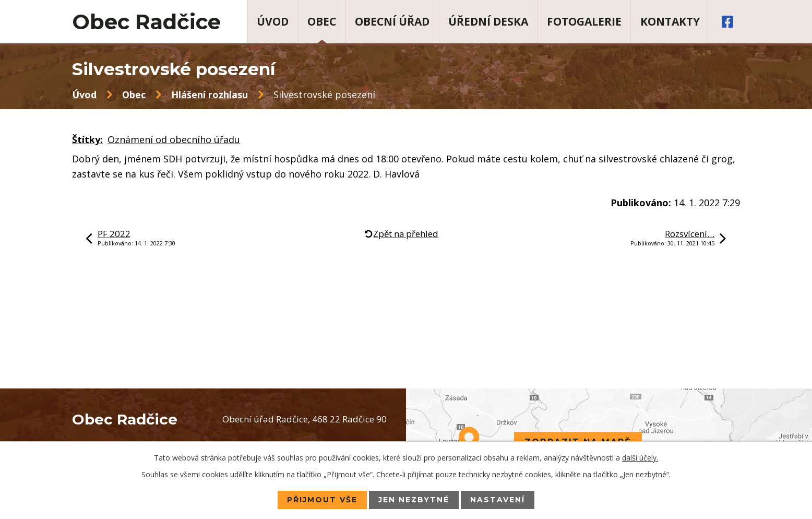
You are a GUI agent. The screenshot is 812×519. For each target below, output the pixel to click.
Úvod (273, 21)
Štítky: (87, 139)
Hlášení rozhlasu (210, 95)
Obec (322, 21)
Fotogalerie (584, 21)
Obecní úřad (392, 21)
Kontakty (670, 21)
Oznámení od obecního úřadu (174, 139)
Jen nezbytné (414, 500)
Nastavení (498, 500)
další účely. (640, 458)
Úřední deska (488, 21)
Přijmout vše (322, 500)
